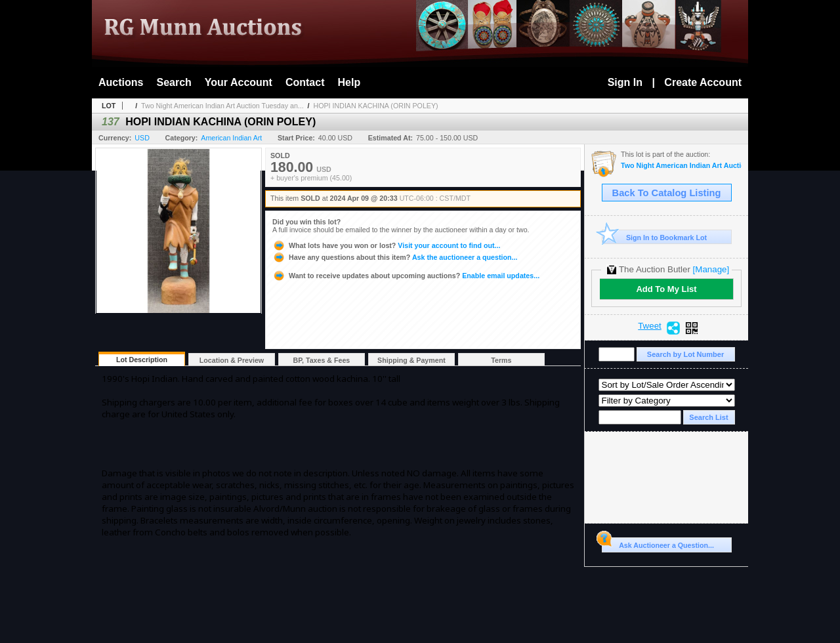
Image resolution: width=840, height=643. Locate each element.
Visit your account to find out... (386, 245)
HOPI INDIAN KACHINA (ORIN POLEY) (376, 106)
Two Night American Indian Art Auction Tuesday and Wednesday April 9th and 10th (681, 166)
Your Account (239, 82)
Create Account (703, 82)
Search (174, 82)
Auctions (121, 82)
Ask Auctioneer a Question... (658, 543)
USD (142, 138)
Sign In (625, 82)
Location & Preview (232, 360)
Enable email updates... (406, 276)
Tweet (650, 326)
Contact (305, 82)
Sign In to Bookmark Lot (655, 237)
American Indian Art (231, 138)
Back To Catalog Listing (667, 193)
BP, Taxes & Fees (322, 360)
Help (349, 82)
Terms (501, 360)
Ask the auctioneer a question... (395, 257)
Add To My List (666, 289)
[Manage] (711, 269)
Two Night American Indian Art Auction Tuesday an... (222, 106)
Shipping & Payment (411, 360)
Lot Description (142, 360)
